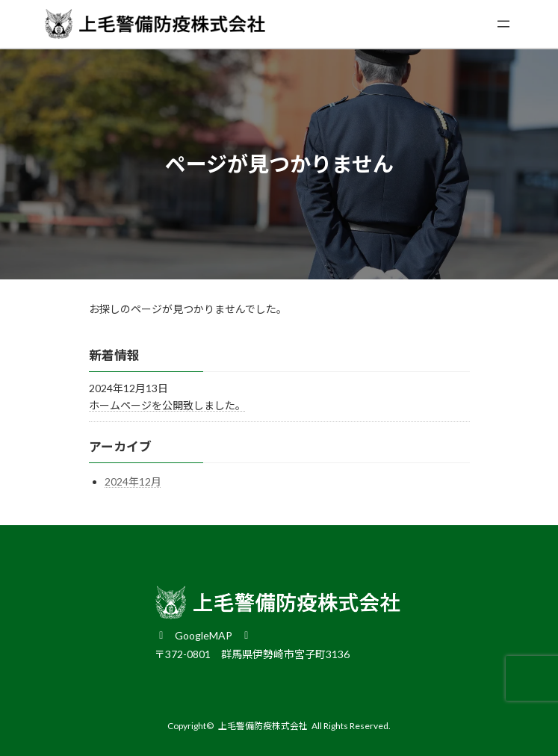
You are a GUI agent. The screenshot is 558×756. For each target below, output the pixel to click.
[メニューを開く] (503, 24)
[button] (204, 635)
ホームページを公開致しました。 (167, 405)
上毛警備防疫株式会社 (263, 726)
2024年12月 (133, 481)
